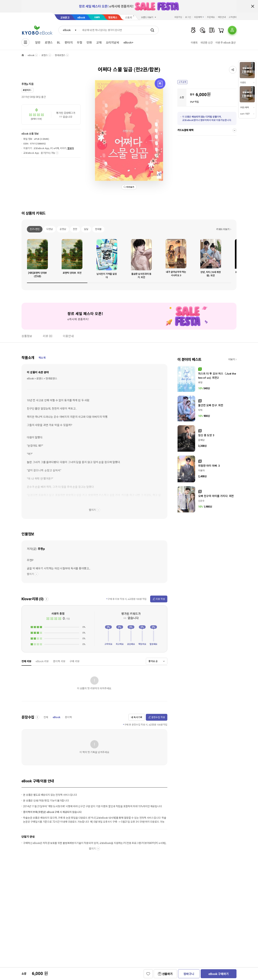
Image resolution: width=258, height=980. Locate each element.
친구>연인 (35, 229)
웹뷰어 (71, 148)
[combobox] (69, 30)
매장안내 (222, 17)
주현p (25, 84)
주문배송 (211, 17)
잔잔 (75, 229)
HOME (23, 55)
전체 (46, 717)
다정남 (50, 229)
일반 (38, 43)
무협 (80, 43)
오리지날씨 (113, 43)
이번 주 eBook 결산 (226, 43)
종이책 (68, 717)
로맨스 (49, 43)
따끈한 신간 (207, 43)
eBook (81, 18)
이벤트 (194, 43)
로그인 (188, 17)
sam (97, 17)
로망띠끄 (27, 90)
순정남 (63, 229)
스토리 (129, 18)
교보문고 (65, 18)
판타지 (69, 43)
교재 (99, 43)
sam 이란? (245, 114)
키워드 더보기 (223, 229)
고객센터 (233, 17)
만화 (89, 43)
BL (59, 43)
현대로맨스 (60, 55)
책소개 (42, 358)
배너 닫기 (253, 6)
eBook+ (128, 43)
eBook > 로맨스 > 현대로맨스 (42, 379)
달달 (86, 229)
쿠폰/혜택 (244, 108)
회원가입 (178, 17)
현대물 (98, 229)
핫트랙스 (113, 18)
